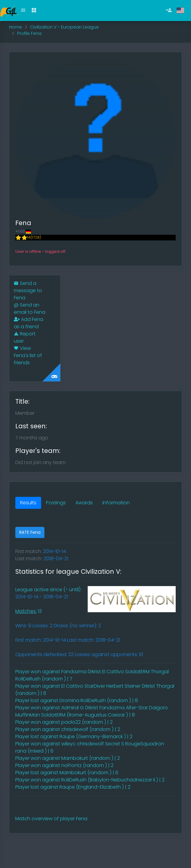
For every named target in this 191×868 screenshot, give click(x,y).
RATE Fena (30, 532)
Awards (84, 503)
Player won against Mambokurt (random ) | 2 (68, 758)
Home (15, 27)
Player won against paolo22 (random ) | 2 (64, 722)
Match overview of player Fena (51, 819)
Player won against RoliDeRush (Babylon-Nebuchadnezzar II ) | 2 (90, 780)
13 (29, 611)
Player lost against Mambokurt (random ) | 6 (67, 773)
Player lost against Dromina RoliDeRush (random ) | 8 (77, 700)
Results (28, 503)
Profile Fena (29, 33)
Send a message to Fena (28, 290)
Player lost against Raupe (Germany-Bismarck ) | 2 (74, 737)
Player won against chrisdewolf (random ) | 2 (68, 729)
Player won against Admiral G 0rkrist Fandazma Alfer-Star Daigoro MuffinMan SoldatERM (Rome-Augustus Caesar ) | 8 (92, 711)
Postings (56, 503)
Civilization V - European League (64, 27)
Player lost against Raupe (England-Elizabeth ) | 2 (73, 787)
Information (116, 503)
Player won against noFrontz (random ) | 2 (64, 765)
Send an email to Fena (30, 309)
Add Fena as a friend (29, 323)
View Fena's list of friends (28, 355)
